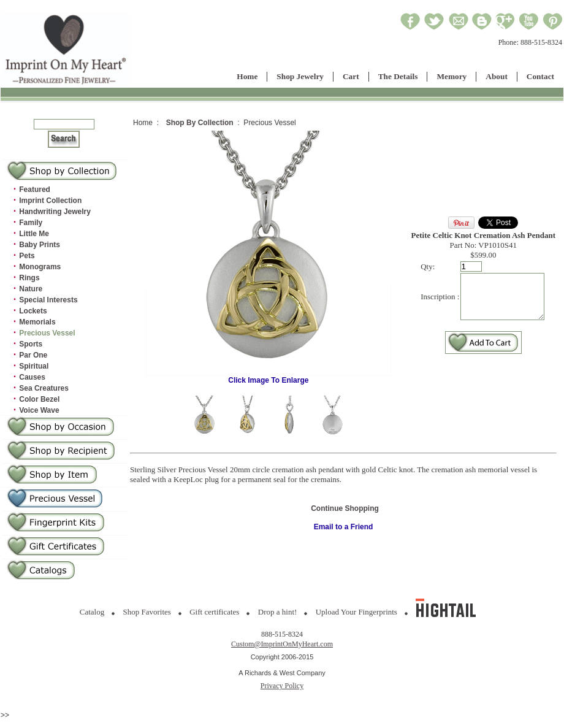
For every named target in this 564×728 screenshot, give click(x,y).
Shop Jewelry (300, 76)
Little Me (34, 234)
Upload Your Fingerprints (356, 612)
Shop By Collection (200, 123)
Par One (33, 355)
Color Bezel (39, 399)
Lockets (33, 311)
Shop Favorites (147, 612)
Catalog (92, 612)
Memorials (37, 322)
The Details (398, 76)
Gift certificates (214, 612)
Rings (29, 278)
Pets (27, 256)
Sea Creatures (44, 388)
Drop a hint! (278, 612)
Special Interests (48, 300)
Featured (35, 190)
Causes (32, 377)
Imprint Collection (50, 201)
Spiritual (34, 366)
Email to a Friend (344, 527)
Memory (452, 76)
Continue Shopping (345, 508)
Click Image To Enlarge (266, 377)
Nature (31, 289)
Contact (540, 76)
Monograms (40, 267)
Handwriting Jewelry (55, 212)
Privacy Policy (282, 686)
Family (31, 223)
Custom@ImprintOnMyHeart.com (282, 644)
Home (247, 76)
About (497, 76)
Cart (351, 76)
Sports (31, 344)
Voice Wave (39, 410)
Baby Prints (40, 245)
